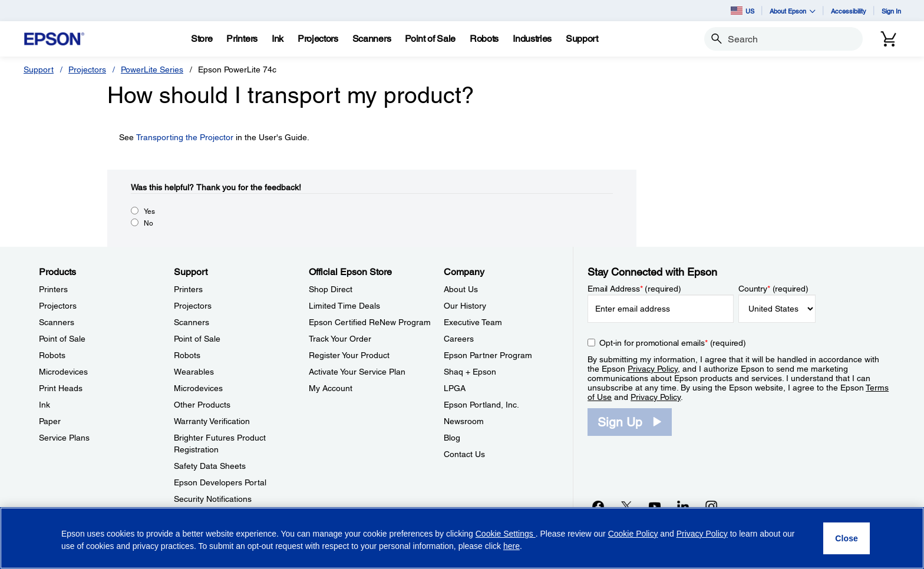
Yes (149, 211)
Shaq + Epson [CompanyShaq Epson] (470, 372)
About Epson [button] (793, 11)
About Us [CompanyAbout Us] (461, 289)
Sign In (891, 11)
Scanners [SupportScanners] (192, 322)
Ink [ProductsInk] (44, 405)
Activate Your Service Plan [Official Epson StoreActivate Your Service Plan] (357, 372)
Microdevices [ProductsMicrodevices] (63, 372)
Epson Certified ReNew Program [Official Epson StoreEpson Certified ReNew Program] (370, 322)
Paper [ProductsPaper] (50, 421)
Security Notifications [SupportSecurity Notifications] (213, 499)
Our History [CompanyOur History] (465, 306)
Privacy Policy (653, 369)
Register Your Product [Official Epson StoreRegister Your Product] (349, 355)
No (148, 223)
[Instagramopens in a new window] (711, 506)
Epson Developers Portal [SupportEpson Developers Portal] (220, 482)
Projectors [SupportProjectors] (193, 306)
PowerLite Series (152, 70)
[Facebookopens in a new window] (598, 506)
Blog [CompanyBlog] (452, 438)
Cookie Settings (506, 534)
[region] (462, 538)
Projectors (87, 70)
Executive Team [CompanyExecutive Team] (473, 322)
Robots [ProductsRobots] (52, 355)
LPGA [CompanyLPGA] (455, 388)
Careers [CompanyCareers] (459, 339)
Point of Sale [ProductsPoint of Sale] (62, 339)
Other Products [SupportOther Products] (202, 405)
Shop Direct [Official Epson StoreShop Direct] (331, 289)
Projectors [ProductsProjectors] (58, 306)
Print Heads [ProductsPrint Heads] (61, 388)
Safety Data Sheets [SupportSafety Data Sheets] (210, 466)
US (742, 11)
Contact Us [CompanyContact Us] (464, 454)
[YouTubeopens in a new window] (655, 506)
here (511, 546)
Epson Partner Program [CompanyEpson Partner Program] (488, 355)
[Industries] (532, 39)
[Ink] (278, 39)
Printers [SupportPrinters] (188, 289)
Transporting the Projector (185, 137)
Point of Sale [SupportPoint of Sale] (197, 339)
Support (39, 70)
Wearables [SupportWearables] (194, 372)
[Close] (847, 538)
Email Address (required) (634, 289)
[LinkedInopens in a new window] (683, 506)
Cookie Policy (633, 534)
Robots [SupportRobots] (187, 355)
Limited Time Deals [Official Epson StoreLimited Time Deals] (344, 306)
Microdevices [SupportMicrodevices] (198, 388)
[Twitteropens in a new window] (626, 506)
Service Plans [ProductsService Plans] (64, 438)
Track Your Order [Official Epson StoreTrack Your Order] (340, 339)
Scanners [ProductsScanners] (57, 322)
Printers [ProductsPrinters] (53, 289)
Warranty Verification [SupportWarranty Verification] (212, 421)
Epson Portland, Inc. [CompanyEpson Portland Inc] (481, 405)
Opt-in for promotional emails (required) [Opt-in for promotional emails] (673, 343)
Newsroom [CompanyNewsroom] (464, 421)
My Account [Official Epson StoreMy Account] (331, 388)
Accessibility (849, 11)
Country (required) (773, 289)
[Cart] (889, 39)
